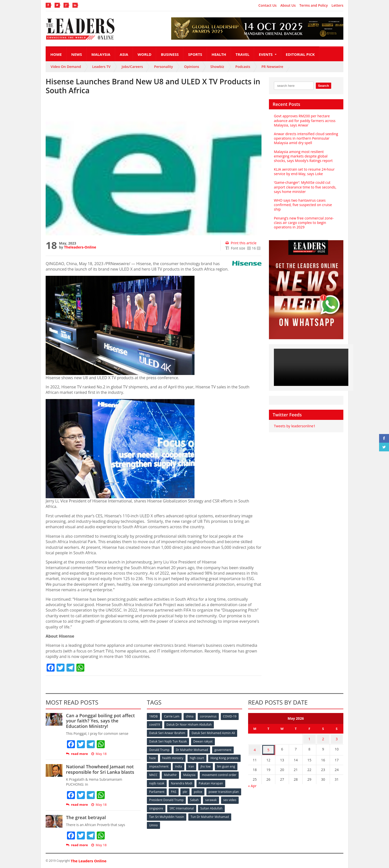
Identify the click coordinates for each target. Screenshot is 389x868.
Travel (243, 54)
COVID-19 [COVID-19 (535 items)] (231, 716)
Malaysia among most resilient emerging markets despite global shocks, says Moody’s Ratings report (303, 156)
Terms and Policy (314, 5)
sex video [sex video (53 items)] (174, 806)
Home (56, 54)
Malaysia (101, 54)
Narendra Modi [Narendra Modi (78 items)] (223, 782)
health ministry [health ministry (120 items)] (173, 757)
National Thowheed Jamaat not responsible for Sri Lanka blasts (100, 769)
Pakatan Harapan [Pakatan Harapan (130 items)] (161, 790)
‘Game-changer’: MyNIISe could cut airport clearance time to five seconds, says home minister (305, 187)
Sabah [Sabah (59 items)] (231, 798)
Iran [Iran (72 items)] (226, 765)
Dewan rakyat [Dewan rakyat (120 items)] (203, 741)
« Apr (252, 783)
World (145, 54)
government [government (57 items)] (223, 749)
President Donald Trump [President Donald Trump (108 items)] (203, 798)
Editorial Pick (300, 54)
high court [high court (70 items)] (198, 757)
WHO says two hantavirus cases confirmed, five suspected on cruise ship (303, 205)
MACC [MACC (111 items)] (195, 774)
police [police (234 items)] (230, 790)
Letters (337, 5)
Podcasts (243, 67)
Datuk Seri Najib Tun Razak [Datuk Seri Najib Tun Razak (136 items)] (168, 741)
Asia (124, 54)
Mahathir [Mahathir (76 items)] (212, 774)
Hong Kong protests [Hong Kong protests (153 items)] (163, 765)
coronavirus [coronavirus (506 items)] (209, 716)
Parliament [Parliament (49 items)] (188, 790)
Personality (163, 67)
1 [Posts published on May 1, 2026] (309, 738)
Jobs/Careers (132, 67)
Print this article (241, 243)
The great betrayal (86, 817)
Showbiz (217, 67)
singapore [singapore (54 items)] (194, 806)
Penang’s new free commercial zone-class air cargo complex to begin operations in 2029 (303, 223)
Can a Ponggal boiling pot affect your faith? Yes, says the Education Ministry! (103, 721)
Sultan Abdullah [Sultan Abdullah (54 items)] (160, 815)
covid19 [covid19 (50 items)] (155, 725)
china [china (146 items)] (190, 716)
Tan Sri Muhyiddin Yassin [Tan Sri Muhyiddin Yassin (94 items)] (195, 815)
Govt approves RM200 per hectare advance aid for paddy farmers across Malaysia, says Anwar (304, 120)
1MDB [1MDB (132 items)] (154, 716)
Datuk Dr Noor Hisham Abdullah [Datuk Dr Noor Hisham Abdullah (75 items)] (189, 725)
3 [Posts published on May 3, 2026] (337, 738)
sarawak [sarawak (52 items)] (155, 806)
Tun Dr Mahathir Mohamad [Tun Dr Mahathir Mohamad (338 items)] (168, 823)
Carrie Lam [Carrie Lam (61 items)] (172, 716)
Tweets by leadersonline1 (294, 426)
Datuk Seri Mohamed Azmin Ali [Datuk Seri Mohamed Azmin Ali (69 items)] (213, 733)
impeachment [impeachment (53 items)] (193, 765)
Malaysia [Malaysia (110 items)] (232, 774)
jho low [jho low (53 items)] (154, 774)
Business (170, 54)
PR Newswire (272, 67)
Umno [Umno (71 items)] (198, 823)
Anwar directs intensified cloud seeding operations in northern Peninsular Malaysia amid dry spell (306, 138)
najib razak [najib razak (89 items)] (198, 782)
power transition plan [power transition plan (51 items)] (164, 798)
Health (219, 54)
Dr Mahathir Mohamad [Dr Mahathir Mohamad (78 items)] (192, 749)
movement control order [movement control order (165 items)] (166, 782)
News (77, 54)
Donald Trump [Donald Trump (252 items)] (159, 749)
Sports (195, 54)
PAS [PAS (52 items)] (205, 790)
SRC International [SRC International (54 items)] (220, 806)
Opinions (192, 67)
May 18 (99, 754)
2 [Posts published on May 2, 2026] (323, 738)
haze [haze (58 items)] (153, 757)
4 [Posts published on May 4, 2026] (255, 748)
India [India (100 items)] (213, 765)
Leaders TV (101, 67)
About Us (288, 5)
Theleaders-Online (80, 247)
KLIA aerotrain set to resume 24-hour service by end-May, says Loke (304, 171)
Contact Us (268, 5)
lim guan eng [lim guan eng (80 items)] (175, 774)
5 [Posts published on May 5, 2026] (268, 748)
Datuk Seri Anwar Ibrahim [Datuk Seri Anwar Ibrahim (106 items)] (167, 733)
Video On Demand (66, 67)
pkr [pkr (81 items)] (217, 790)
